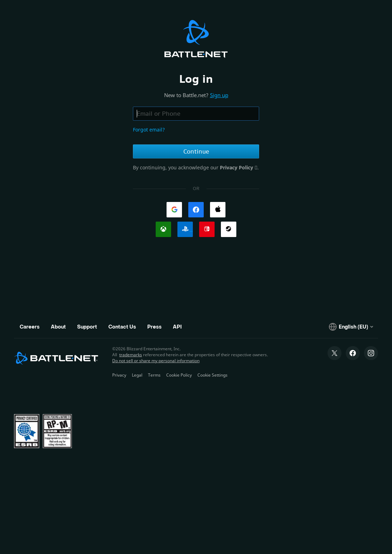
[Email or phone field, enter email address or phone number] (196, 114)
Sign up (219, 95)
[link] (174, 210)
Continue (196, 151)
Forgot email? (149, 130)
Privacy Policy (237, 167)
